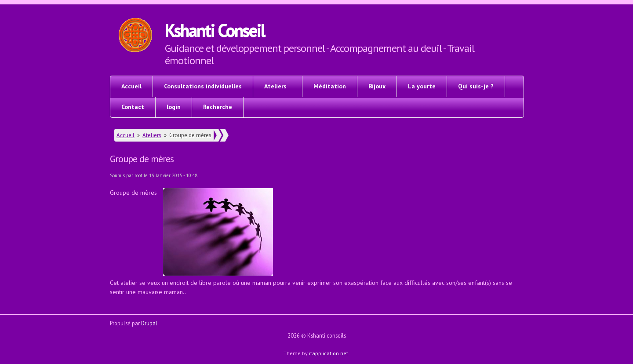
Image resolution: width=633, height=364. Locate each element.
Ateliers (275, 86)
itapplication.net (329, 353)
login (174, 107)
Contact (133, 107)
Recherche (218, 107)
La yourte (422, 86)
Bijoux (377, 86)
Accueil (131, 86)
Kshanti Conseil (215, 30)
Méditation (330, 86)
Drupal (149, 323)
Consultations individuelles (203, 86)
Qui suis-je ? (476, 86)
